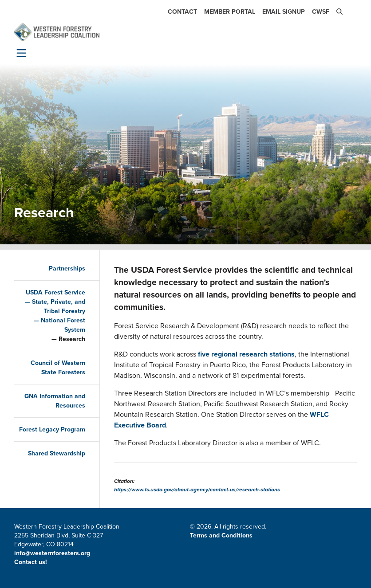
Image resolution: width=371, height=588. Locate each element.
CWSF (321, 12)
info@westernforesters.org (52, 553)
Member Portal (230, 12)
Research (72, 339)
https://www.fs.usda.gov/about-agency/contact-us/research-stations (197, 490)
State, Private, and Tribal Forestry (59, 306)
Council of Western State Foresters (58, 368)
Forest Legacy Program (52, 429)
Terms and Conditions (221, 535)
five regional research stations (246, 354)
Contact (182, 12)
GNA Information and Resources (55, 401)
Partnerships (67, 269)
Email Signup (284, 12)
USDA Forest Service (55, 292)
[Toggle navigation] (20, 53)
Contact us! (32, 562)
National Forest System (63, 325)
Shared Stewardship (57, 453)
